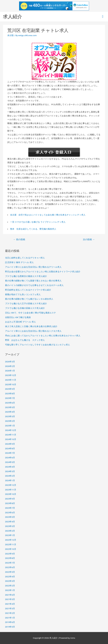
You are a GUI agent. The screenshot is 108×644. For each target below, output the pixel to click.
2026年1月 (10, 371)
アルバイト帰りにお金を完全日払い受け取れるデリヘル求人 (33, 267)
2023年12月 (11, 485)
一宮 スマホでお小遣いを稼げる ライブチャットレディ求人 (38, 222)
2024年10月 (11, 439)
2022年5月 (10, 572)
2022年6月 (10, 567)
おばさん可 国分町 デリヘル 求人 (20, 322)
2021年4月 (10, 604)
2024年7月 (10, 453)
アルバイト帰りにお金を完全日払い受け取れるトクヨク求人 (33, 331)
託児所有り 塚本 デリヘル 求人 (19, 262)
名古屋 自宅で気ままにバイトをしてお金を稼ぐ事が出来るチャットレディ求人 (48, 215)
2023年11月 (11, 490)
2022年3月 (10, 581)
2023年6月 (10, 513)
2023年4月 (10, 522)
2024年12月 (11, 430)
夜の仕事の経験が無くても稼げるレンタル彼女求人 (29, 299)
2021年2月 (10, 613)
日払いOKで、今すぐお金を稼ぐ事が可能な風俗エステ (30, 313)
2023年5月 (10, 517)
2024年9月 (10, 444)
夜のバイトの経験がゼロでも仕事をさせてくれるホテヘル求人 (34, 285)
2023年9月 (10, 499)
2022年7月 (10, 563)
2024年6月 (10, 458)
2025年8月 (10, 394)
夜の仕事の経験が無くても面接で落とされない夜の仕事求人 (33, 281)
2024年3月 (10, 471)
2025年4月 (10, 412)
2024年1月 (10, 480)
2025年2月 (10, 421)
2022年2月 (10, 586)
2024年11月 (11, 435)
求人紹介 (13, 17)
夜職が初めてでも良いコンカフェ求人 (23, 294)
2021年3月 (10, 608)
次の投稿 (89, 239)
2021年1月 (10, 618)
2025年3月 (10, 416)
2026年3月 (10, 362)
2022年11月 (11, 544)
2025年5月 (10, 407)
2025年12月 (11, 375)
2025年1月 (10, 426)
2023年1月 (10, 535)
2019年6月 (10, 622)
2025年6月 (10, 403)
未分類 (10, 35)
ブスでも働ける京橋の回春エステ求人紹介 (25, 308)
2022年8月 (10, 558)
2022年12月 (11, 540)
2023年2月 (10, 531)
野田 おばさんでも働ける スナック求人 (25, 340)
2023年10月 (11, 494)
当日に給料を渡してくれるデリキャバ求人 (25, 258)
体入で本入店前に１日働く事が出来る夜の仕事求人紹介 (31, 326)
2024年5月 (10, 462)
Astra (73, 638)
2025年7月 (10, 398)
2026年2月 (10, 366)
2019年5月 (10, 627)
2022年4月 (10, 577)
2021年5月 (10, 599)
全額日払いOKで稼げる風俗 (18, 317)
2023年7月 (10, 508)
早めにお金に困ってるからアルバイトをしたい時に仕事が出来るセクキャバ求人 (43, 336)
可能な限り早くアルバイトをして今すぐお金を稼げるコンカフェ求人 (37, 345)
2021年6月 (10, 595)
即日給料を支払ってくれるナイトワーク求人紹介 (28, 290)
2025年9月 (10, 389)
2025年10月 (11, 384)
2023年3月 (10, 526)
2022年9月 (10, 554)
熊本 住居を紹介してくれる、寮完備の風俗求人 (33, 229)
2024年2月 (10, 476)
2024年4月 (10, 467)
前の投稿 (19, 239)
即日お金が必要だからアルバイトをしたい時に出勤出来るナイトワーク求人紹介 (43, 272)
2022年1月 (10, 590)
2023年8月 (10, 503)
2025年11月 (11, 380)
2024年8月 (10, 448)
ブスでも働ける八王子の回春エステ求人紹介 (26, 304)
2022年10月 (11, 549)
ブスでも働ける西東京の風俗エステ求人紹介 (26, 276)
